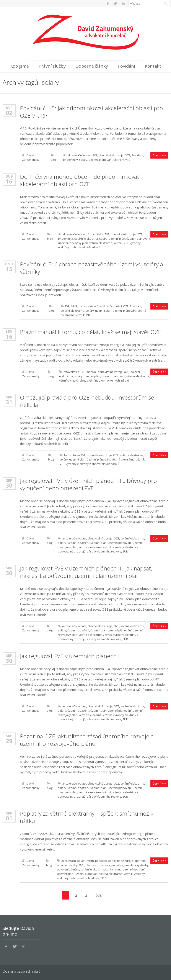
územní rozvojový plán (73, 243)
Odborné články (92, 66)
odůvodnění (114, 306)
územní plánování (100, 160)
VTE (128, 160)
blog (54, 160)
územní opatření (78, 543)
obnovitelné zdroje (111, 155)
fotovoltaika (96, 234)
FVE (95, 155)
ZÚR (125, 551)
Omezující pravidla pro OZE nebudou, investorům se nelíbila (87, 401)
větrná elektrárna (101, 243)
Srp (9, 397)
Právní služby (52, 66)
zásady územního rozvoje (104, 551)
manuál (91, 372)
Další (101, 895)
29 (9, 741)
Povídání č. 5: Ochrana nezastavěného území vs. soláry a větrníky (91, 268)
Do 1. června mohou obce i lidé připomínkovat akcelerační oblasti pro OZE (79, 180)
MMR (74, 306)
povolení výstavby (136, 865)
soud (118, 869)
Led (9, 332)
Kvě (9, 108)
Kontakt (153, 66)
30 (9, 485)
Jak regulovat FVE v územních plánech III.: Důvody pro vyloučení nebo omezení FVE (88, 484)
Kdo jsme (20, 66)
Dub (9, 176)
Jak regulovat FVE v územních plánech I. (70, 656)
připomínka (66, 239)
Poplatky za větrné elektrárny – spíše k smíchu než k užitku (87, 817)
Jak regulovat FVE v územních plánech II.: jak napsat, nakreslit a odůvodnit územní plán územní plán (86, 572)
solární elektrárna (86, 239)
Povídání (126, 66)
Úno (9, 264)
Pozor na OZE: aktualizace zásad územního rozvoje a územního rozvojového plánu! (87, 740)
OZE (128, 155)
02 (9, 113)
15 (9, 269)
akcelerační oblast (79, 155)
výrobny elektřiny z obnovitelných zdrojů (102, 380)
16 (9, 181)
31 (9, 402)
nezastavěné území (92, 306)
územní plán (117, 239)
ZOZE (104, 878)
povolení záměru (68, 869)
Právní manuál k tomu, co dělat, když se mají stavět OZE (91, 332)
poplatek (117, 865)
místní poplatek (97, 861)
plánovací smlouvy (98, 865)
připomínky (70, 160)
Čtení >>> (159, 155)
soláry (83, 160)
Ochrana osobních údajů (22, 971)
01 (9, 818)
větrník (118, 243)
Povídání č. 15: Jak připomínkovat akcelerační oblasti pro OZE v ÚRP (91, 112)
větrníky (119, 160)
